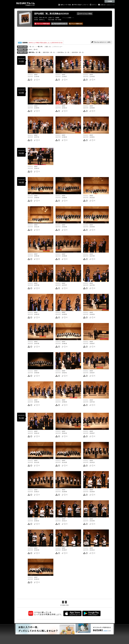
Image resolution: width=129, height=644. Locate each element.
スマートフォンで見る (85, 14)
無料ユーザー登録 (66, 5)
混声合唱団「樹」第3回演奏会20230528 (51, 14)
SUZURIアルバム (26, 4)
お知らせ (103, 5)
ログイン (94, 5)
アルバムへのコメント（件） (101, 42)
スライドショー (58, 47)
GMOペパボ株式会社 (111, 5)
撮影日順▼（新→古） (49, 52)
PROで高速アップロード (81, 5)
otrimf (30, 50)
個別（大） (49, 47)
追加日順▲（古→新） (64, 52)
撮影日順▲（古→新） (35, 52)
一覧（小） (32, 47)
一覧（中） (40, 47)
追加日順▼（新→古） (78, 52)
